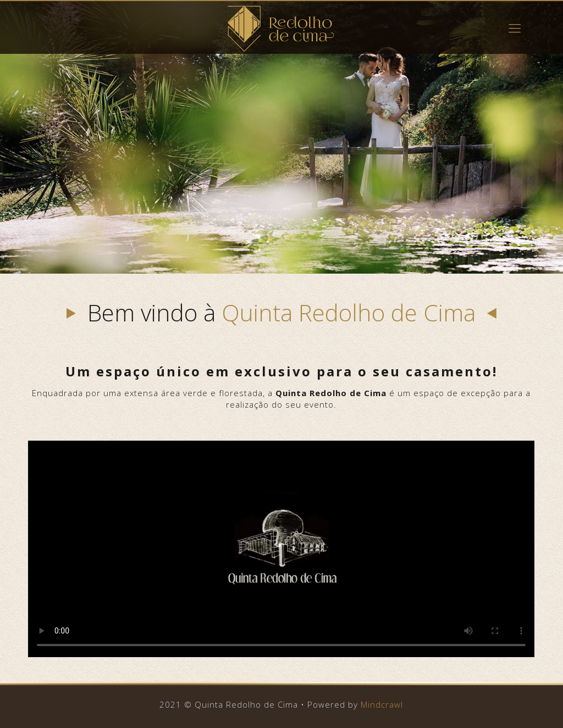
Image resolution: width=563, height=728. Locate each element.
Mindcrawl (382, 704)
